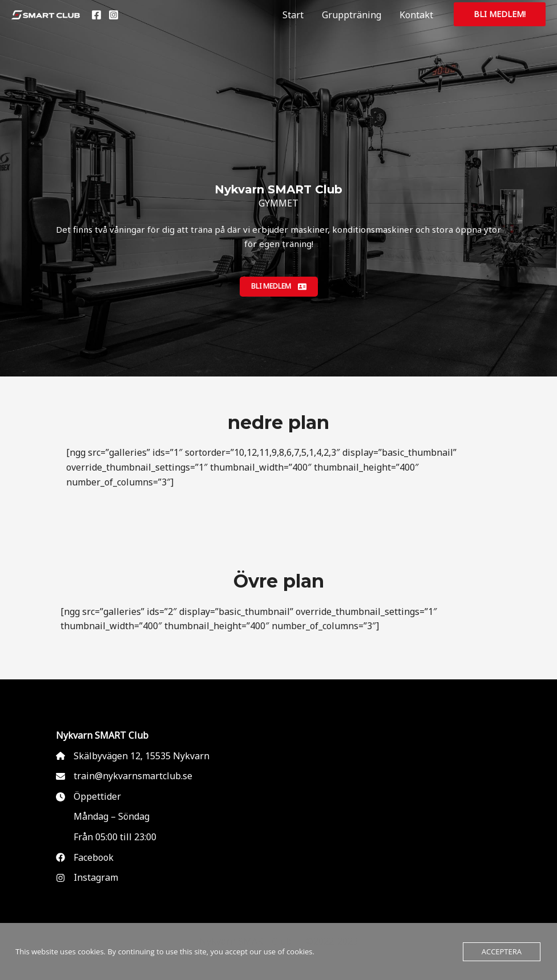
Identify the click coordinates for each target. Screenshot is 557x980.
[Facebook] (96, 15)
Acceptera (502, 951)
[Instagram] (114, 15)
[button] (500, 14)
